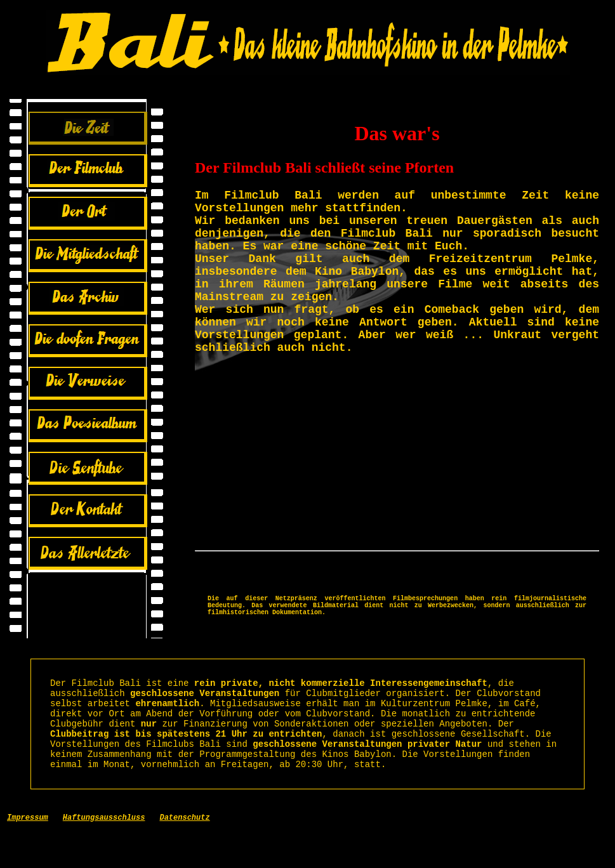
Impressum (28, 855)
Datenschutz (184, 855)
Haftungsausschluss (104, 855)
